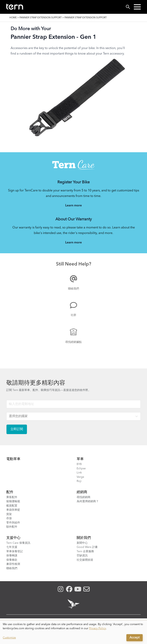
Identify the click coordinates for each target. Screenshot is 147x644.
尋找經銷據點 (73, 342)
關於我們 (84, 538)
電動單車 (13, 459)
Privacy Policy (97, 628)
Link (79, 473)
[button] (137, 7)
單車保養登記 (15, 551)
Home (13, 18)
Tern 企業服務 (85, 551)
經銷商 (82, 492)
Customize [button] (9, 638)
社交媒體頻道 (85, 560)
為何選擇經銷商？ (88, 501)
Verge (80, 477)
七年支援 (12, 547)
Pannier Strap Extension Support (41, 18)
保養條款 (12, 560)
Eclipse (81, 469)
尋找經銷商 (84, 497)
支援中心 (13, 538)
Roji (79, 481)
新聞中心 (82, 543)
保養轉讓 (12, 556)
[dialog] (73, 632)
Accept (135, 638)
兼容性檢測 (13, 564)
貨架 (9, 514)
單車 (80, 459)
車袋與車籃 (13, 510)
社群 (73, 315)
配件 (10, 492)
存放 (9, 518)
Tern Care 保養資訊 (18, 543)
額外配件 (12, 527)
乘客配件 (12, 497)
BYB (79, 464)
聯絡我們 (73, 289)
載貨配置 (12, 506)
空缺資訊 (82, 556)
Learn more (73, 206)
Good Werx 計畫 (87, 547)
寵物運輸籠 (13, 501)
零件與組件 (13, 523)
